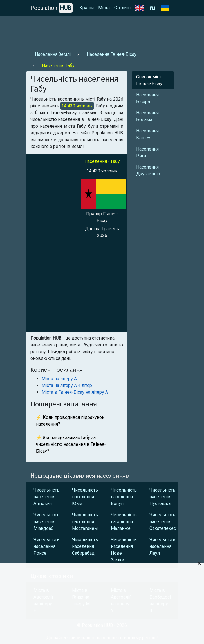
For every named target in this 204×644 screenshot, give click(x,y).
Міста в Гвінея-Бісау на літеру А (75, 392)
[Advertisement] (102, 31)
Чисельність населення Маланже (124, 522)
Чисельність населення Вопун (124, 497)
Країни (87, 8)
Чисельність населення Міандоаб (46, 522)
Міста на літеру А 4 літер (67, 385)
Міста (104, 8)
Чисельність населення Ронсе (46, 546)
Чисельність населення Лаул (162, 546)
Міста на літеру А (59, 379)
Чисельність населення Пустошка (162, 497)
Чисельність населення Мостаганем (85, 522)
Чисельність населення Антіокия (46, 497)
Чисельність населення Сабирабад (85, 546)
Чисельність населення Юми (85, 497)
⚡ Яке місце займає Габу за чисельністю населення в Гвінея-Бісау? (71, 444)
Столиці (122, 8)
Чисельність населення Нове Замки (124, 550)
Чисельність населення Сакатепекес (162, 522)
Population (51, 8)
